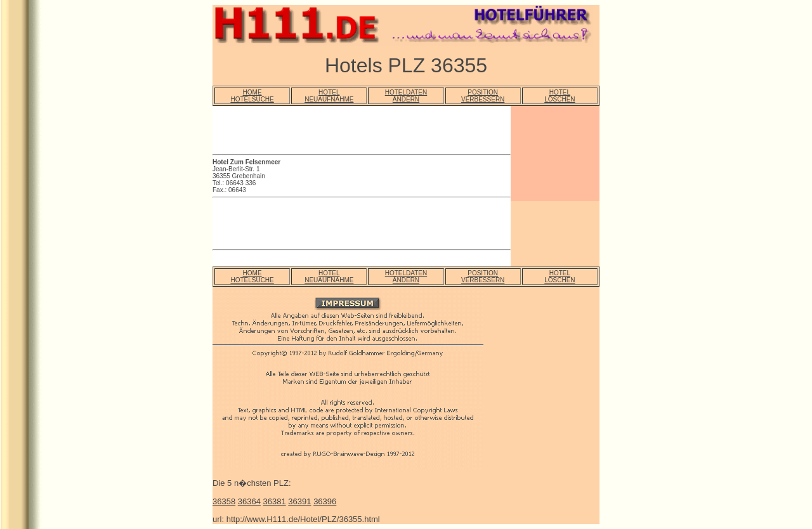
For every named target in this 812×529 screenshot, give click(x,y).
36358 (224, 501)
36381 (275, 501)
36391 (299, 501)
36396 (325, 501)
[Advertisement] (361, 132)
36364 (249, 501)
